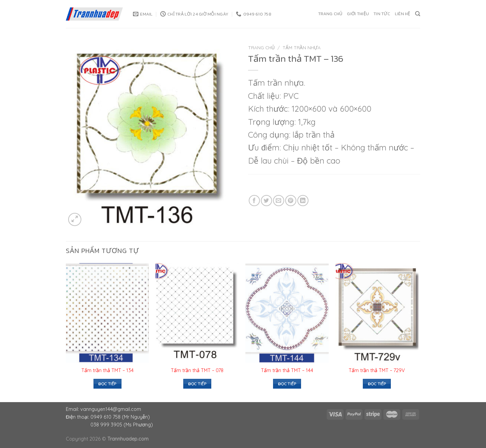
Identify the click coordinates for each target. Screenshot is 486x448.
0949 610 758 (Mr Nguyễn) (120, 417)
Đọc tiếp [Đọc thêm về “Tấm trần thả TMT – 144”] (287, 384)
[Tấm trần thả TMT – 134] (107, 313)
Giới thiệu (358, 14)
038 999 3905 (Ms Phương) (122, 425)
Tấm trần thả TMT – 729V (377, 370)
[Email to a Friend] (279, 201)
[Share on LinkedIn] (303, 201)
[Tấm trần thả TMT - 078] (197, 313)
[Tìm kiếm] (418, 14)
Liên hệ (403, 14)
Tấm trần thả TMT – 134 (107, 370)
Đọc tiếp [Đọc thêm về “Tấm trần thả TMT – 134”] (107, 384)
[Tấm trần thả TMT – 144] (287, 313)
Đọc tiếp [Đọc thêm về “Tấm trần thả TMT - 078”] (197, 384)
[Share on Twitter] (266, 201)
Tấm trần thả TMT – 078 (197, 370)
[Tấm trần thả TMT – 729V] (377, 313)
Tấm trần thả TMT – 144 (287, 370)
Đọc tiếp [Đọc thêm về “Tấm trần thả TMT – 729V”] (377, 384)
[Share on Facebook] (254, 201)
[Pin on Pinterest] (291, 201)
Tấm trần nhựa (302, 47)
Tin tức (382, 14)
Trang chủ (330, 14)
